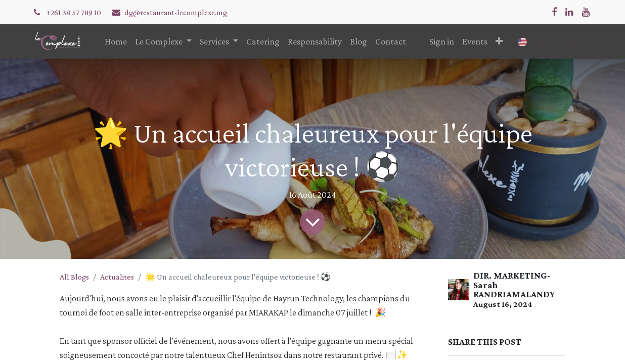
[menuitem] (116, 42)
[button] (499, 42)
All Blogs (74, 277)
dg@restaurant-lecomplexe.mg (176, 12)
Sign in (442, 41)
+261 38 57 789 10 (74, 12)
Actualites (117, 277)
